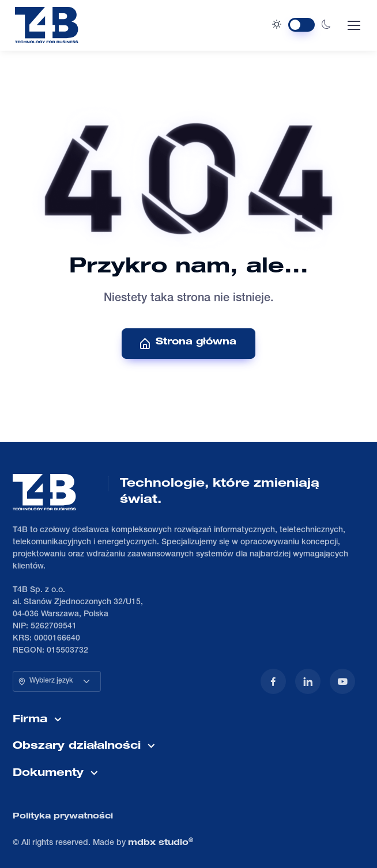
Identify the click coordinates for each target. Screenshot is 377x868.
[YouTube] (342, 681)
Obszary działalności (77, 746)
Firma (30, 720)
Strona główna (187, 343)
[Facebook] (273, 681)
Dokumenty (48, 774)
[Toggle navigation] (353, 25)
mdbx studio (161, 843)
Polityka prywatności (63, 817)
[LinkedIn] (308, 681)
